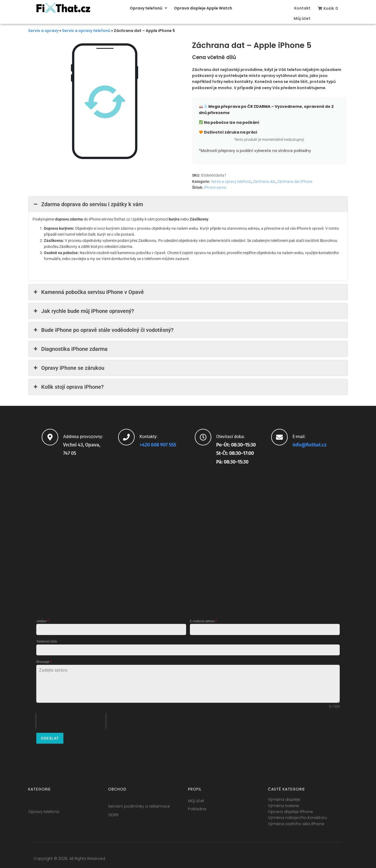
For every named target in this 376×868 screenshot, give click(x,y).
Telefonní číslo (47, 642)
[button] (149, 8)
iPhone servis (215, 187)
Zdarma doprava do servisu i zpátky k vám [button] (88, 204)
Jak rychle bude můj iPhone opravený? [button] (83, 311)
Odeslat (50, 738)
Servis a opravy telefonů (86, 31)
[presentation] (71, 721)
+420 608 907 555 (158, 445)
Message (44, 662)
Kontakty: (149, 437)
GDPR (113, 813)
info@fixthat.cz (309, 445)
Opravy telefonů (44, 809)
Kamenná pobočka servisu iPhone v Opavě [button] (88, 292)
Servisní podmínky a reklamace (139, 804)
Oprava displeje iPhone (290, 809)
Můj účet (196, 799)
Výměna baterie (283, 804)
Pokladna (197, 807)
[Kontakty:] (126, 437)
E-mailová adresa (203, 621)
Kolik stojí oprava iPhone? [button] (68, 387)
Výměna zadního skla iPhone (296, 822)
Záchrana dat (264, 182)
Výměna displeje (284, 797)
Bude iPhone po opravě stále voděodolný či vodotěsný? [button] (103, 330)
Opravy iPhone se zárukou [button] (68, 368)
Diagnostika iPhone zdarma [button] (70, 349)
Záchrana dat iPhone (295, 182)
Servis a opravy (43, 31)
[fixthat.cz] (188, 539)
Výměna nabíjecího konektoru (297, 815)
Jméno (42, 621)
